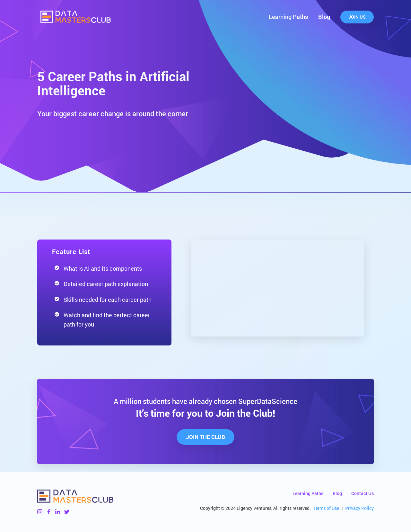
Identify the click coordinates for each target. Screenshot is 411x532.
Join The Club (205, 437)
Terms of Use (326, 508)
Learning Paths (288, 17)
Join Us (357, 17)
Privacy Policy (359, 508)
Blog (324, 17)
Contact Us (363, 493)
